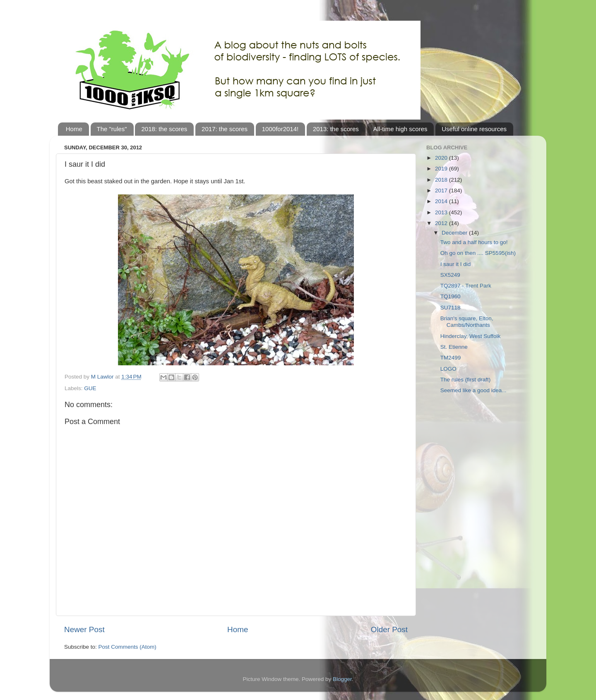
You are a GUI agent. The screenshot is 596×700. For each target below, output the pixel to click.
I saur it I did (456, 264)
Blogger (342, 679)
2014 (442, 201)
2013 (442, 212)
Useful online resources (474, 129)
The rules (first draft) (466, 380)
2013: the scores (336, 129)
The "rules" (112, 129)
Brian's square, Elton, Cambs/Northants (467, 322)
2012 (442, 223)
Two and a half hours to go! (474, 242)
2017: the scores (225, 129)
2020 (442, 158)
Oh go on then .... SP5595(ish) (478, 253)
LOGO (448, 369)
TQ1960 (451, 296)
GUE (90, 388)
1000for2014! (280, 129)
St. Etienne (454, 347)
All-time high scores (400, 129)
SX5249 (450, 275)
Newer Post (84, 629)
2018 (442, 180)
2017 (442, 191)
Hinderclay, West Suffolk (471, 336)
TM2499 (451, 358)
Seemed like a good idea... (473, 390)
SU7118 (451, 308)
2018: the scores (164, 129)
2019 (442, 169)
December (455, 233)
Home (74, 129)
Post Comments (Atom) (127, 647)
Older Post (389, 629)
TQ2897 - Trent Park (466, 286)
